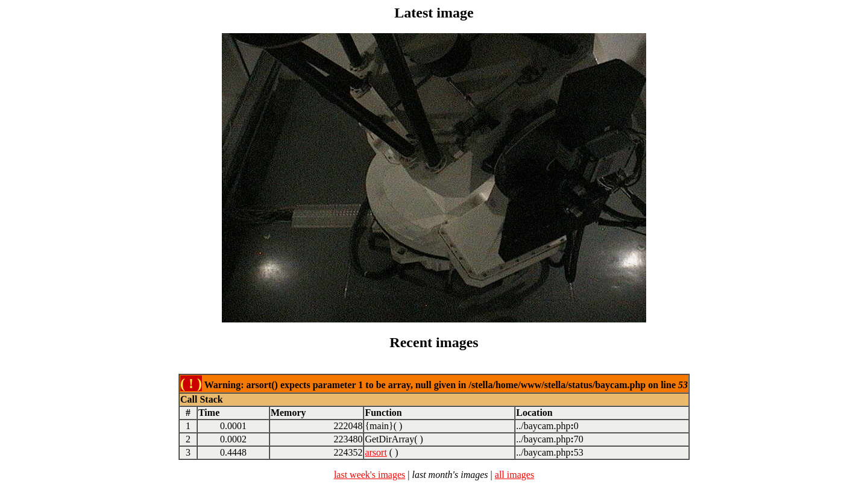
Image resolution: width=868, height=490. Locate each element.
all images (514, 475)
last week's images (370, 475)
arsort (376, 452)
